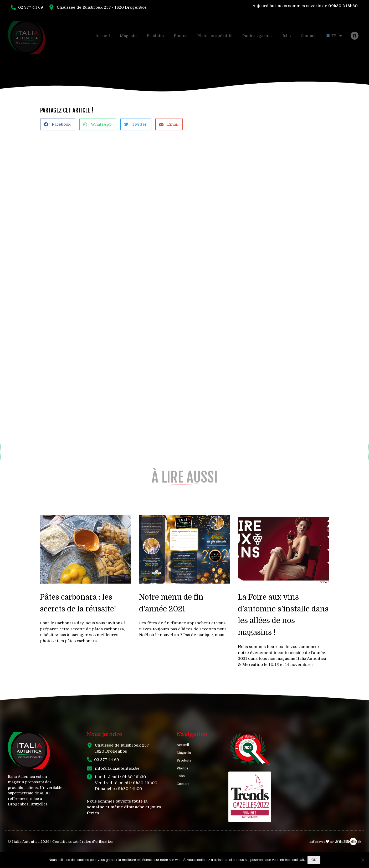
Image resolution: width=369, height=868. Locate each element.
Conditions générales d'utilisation (83, 842)
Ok (314, 860)
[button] (58, 124)
